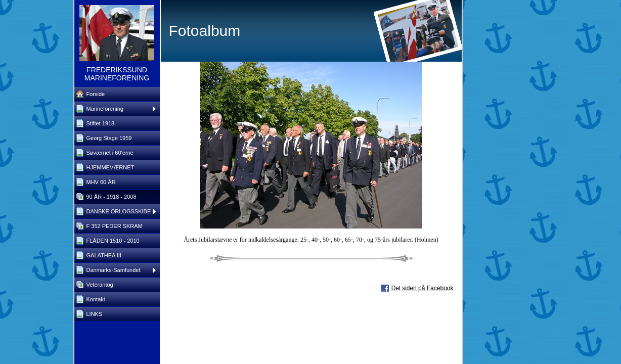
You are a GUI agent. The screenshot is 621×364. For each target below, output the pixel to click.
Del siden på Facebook (423, 288)
